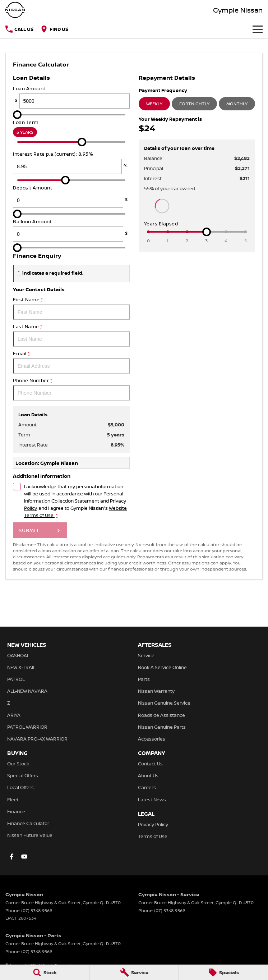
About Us (148, 775)
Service (146, 655)
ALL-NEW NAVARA (27, 691)
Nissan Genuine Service (164, 703)
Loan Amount (71, 97)
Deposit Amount (71, 196)
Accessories (152, 739)
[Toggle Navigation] (258, 29)
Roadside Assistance (161, 715)
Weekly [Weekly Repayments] (154, 104)
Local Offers (20, 787)
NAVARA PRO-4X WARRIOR (37, 739)
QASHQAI (18, 655)
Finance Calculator (28, 823)
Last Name (71, 335)
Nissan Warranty (156, 691)
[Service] (134, 972)
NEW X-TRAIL (21, 667)
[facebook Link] (12, 857)
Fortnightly (194, 104)
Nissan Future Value (30, 835)
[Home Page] (15, 10)
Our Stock (18, 764)
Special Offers (23, 775)
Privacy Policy (153, 824)
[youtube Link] (24, 857)
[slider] (17, 115)
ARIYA (14, 715)
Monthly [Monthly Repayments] (237, 104)
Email (71, 362)
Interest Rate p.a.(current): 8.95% (71, 162)
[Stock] (45, 972)
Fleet (13, 800)
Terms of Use (153, 836)
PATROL (16, 679)
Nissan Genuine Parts (162, 727)
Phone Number (71, 389)
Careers (147, 787)
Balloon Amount (71, 230)
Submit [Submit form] (29, 530)
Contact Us (150, 764)
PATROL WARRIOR (27, 727)
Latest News (152, 800)
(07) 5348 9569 (37, 910)
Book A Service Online (162, 667)
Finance (16, 811)
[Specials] (223, 972)
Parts (144, 679)
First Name (71, 308)
